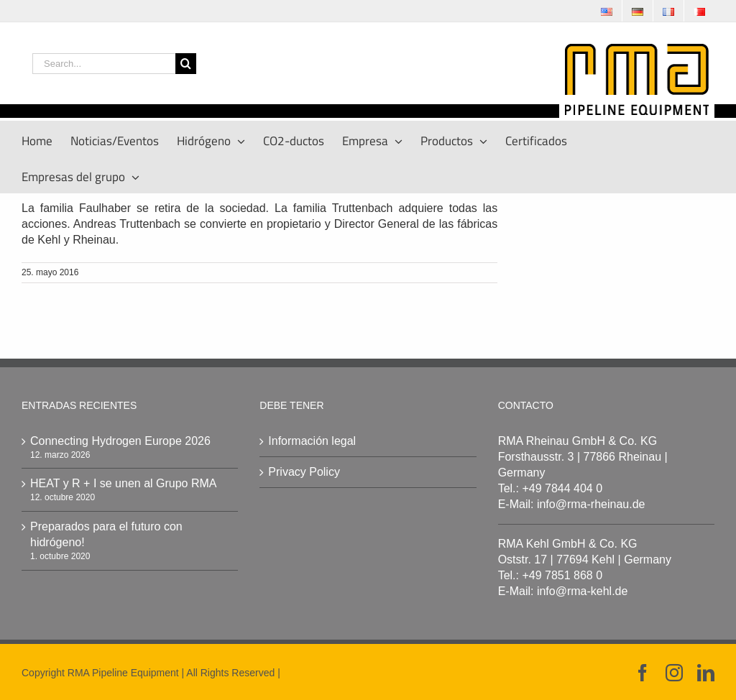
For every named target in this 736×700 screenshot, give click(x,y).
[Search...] (104, 64)
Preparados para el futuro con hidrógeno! (106, 534)
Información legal (312, 441)
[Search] (186, 64)
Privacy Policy (304, 472)
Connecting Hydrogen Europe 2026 (120, 441)
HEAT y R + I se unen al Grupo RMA (124, 483)
